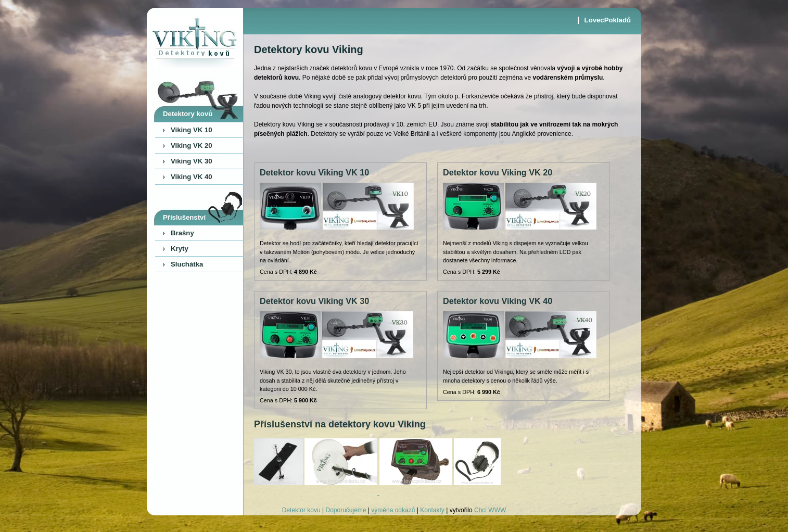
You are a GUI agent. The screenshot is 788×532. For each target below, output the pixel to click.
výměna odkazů (393, 510)
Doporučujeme (346, 510)
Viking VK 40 (192, 177)
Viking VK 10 (192, 130)
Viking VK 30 (192, 161)
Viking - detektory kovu (195, 42)
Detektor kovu (301, 510)
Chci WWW (490, 510)
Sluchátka (187, 264)
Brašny (182, 233)
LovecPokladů (608, 20)
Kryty (180, 249)
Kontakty (432, 510)
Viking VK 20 (192, 145)
